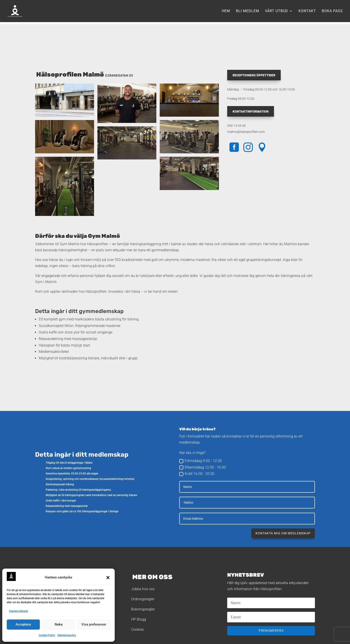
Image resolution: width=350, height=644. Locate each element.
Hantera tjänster (19, 611)
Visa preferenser (94, 624)
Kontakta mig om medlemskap (283, 533)
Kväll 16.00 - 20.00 (197, 474)
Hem (226, 11)
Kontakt (307, 11)
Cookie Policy (47, 635)
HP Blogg (139, 619)
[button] (108, 578)
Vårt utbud (277, 11)
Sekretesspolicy (67, 635)
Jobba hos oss (143, 589)
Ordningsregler (143, 599)
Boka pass (332, 11)
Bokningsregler (143, 609)
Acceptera (23, 624)
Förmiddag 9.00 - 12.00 (201, 461)
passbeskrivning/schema (118, 479)
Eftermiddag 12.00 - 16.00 (203, 467)
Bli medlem (248, 11)
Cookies (137, 629)
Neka (59, 624)
